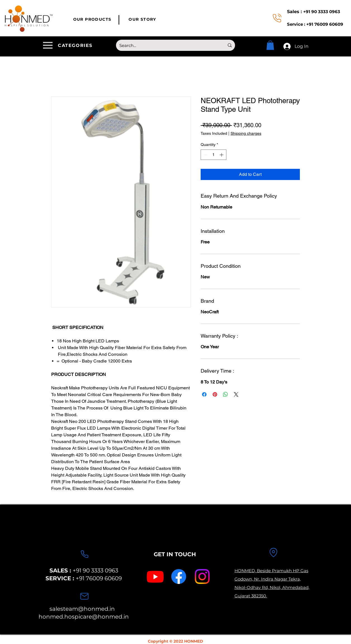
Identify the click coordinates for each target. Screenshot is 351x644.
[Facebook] (179, 576)
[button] (69, 45)
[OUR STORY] (143, 19)
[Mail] (84, 596)
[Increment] (222, 155)
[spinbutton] (214, 155)
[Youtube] (155, 576)
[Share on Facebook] (204, 394)
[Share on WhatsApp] (226, 394)
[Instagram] (202, 576)
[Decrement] (205, 155)
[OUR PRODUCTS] (93, 19)
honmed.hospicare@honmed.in (84, 617)
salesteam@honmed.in (82, 609)
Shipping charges (246, 133)
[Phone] (84, 554)
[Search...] (168, 45)
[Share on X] (236, 394)
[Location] (273, 553)
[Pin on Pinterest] (215, 394)
